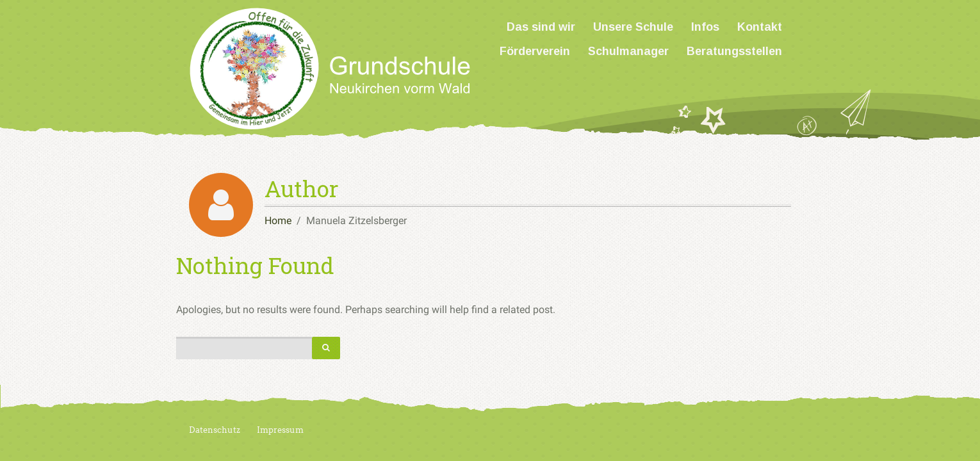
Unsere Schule (633, 27)
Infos (705, 27)
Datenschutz (215, 430)
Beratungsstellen (734, 51)
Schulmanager (628, 51)
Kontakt (760, 27)
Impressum (280, 430)
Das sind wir (541, 27)
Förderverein (535, 51)
